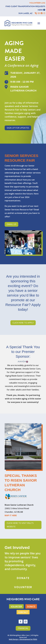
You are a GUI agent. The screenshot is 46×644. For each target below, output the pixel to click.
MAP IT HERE (11, 515)
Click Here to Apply (23, 323)
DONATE (31, 606)
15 (35, 252)
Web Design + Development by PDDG (23, 639)
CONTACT (23, 612)
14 (33, 252)
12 (29, 252)
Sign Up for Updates (18, 128)
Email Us (11, 224)
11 (27, 252)
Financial (23, 628)
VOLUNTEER (16, 606)
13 (31, 252)
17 (39, 252)
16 (37, 252)
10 (24, 252)
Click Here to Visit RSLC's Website (20, 525)
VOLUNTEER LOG (37, 3)
